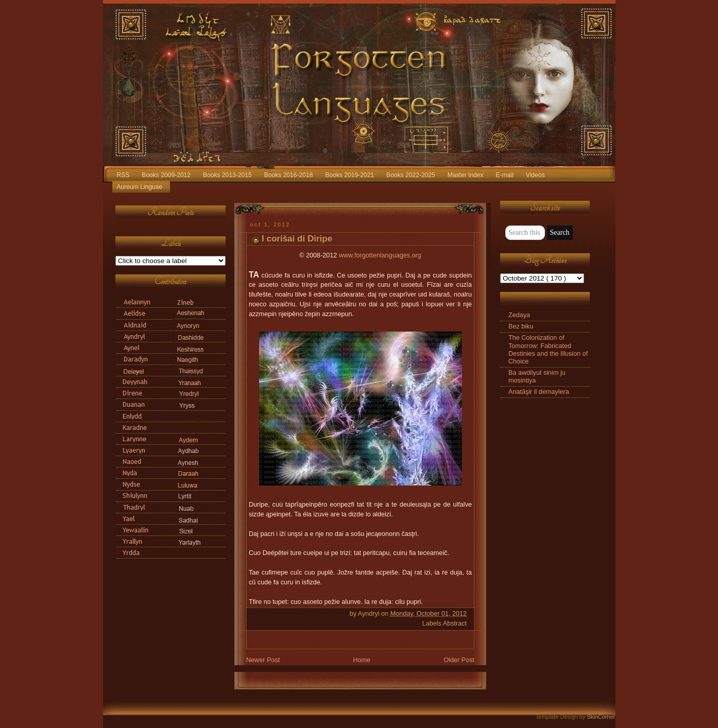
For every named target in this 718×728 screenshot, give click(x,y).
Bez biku (521, 326)
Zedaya (519, 315)
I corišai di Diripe (297, 239)
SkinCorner (601, 717)
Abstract (455, 623)
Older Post (459, 660)
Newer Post (263, 660)
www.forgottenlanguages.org (380, 255)
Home (362, 660)
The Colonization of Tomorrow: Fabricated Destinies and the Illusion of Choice (548, 349)
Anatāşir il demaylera (539, 392)
